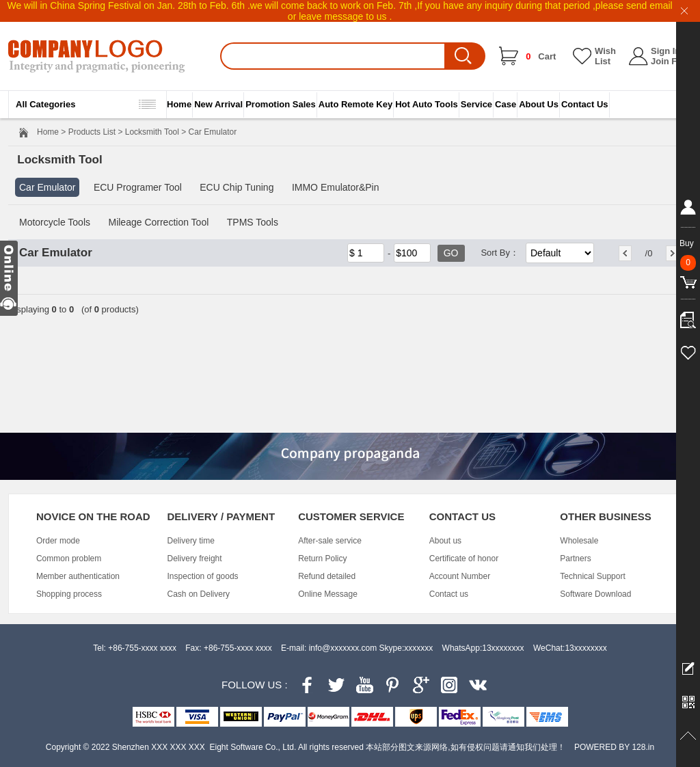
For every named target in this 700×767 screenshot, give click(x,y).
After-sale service (330, 541)
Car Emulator (47, 187)
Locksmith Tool (152, 132)
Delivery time (191, 541)
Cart (541, 56)
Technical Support (592, 576)
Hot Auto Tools (427, 104)
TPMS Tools (253, 222)
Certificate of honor (464, 559)
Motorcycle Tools (55, 222)
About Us (539, 104)
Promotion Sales (281, 104)
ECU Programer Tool (138, 187)
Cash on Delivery (199, 594)
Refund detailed (327, 576)
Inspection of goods (203, 576)
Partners (575, 559)
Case (506, 104)
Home (179, 104)
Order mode (58, 541)
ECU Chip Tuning (237, 187)
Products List (92, 132)
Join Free (671, 61)
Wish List (605, 56)
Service (476, 104)
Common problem (69, 559)
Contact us (449, 594)
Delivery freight (195, 559)
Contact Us (585, 104)
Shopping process (69, 594)
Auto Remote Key (355, 104)
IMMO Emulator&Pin (336, 187)
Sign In (665, 51)
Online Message (328, 594)
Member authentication (78, 576)
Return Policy (322, 559)
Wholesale (579, 541)
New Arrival (218, 104)
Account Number (460, 576)
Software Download (595, 594)
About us (445, 541)
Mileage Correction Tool (158, 222)
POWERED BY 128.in (614, 747)
